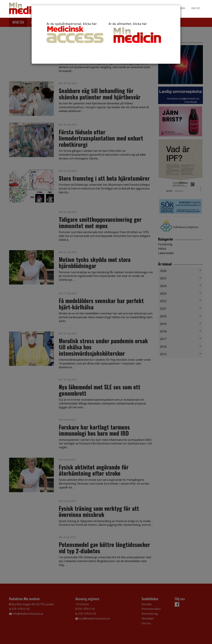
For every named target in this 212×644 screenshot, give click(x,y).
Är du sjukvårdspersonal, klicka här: (75, 32)
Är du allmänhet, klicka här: (137, 33)
